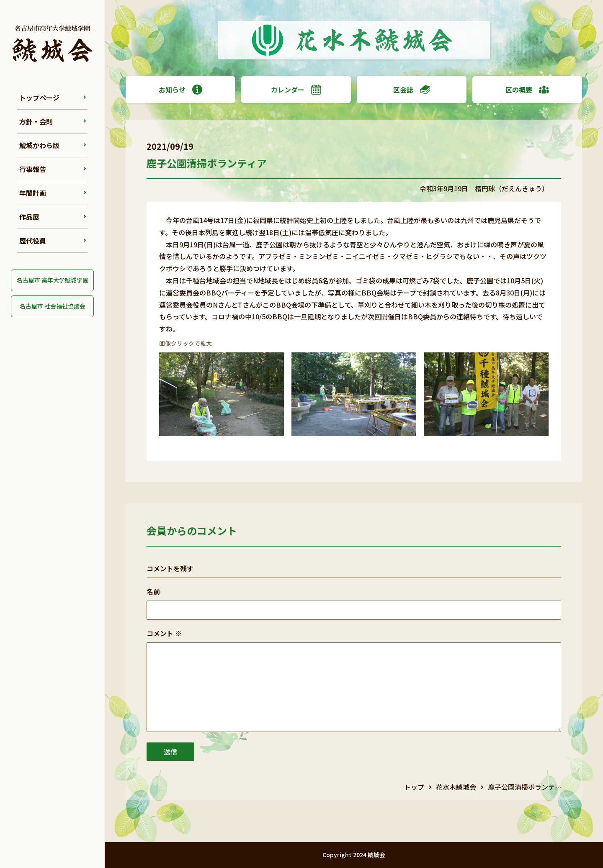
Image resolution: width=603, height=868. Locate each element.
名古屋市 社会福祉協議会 (53, 306)
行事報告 (33, 169)
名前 (153, 591)
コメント (164, 633)
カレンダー (296, 90)
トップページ (39, 98)
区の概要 (527, 90)
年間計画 (33, 193)
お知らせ (180, 90)
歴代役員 (33, 241)
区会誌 (412, 90)
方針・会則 (36, 121)
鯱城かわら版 (39, 145)
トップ (414, 787)
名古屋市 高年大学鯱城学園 (53, 280)
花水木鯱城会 (456, 787)
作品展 (29, 217)
